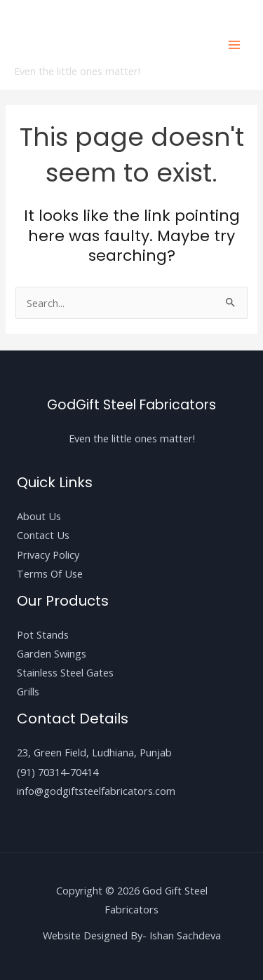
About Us (39, 516)
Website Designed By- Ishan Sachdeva (132, 935)
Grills (28, 691)
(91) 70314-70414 (58, 772)
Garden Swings (52, 653)
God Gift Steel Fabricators (89, 37)
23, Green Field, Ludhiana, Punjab (94, 752)
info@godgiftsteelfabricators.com (96, 791)
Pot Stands (43, 634)
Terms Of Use (50, 573)
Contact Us (43, 535)
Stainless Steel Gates (65, 672)
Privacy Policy (48, 554)
